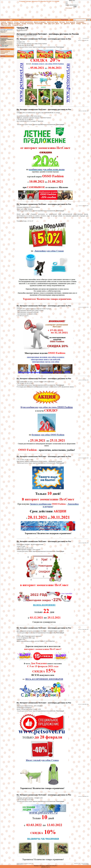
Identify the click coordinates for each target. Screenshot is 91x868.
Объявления (39, 24)
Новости (10, 22)
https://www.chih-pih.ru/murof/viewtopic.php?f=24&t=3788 (27, 36)
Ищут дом (52, 24)
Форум (24, 24)
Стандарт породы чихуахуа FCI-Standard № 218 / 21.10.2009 (39, 1)
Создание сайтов (18, 25)
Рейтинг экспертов (14, 24)
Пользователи (4, 52)
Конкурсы (30, 24)
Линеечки (67, 24)
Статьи (16, 22)
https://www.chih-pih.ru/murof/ (22, 31)
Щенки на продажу (40, 22)
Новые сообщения (5, 51)
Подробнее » (3, 32)
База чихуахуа (71, 22)
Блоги (73, 24)
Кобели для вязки (53, 22)
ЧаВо (45, 24)
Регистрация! (69, 8)
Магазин (62, 22)
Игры (58, 24)
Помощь (3, 53)
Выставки (4, 24)
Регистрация (60, 47)
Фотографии (80, 22)
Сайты (84, 24)
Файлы (78, 24)
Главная (4, 22)
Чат (62, 24)
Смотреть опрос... (4, 47)
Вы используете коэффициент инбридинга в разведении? (7, 39)
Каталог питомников (26, 22)
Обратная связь (6, 25)
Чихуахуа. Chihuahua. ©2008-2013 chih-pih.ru (45, 866)
